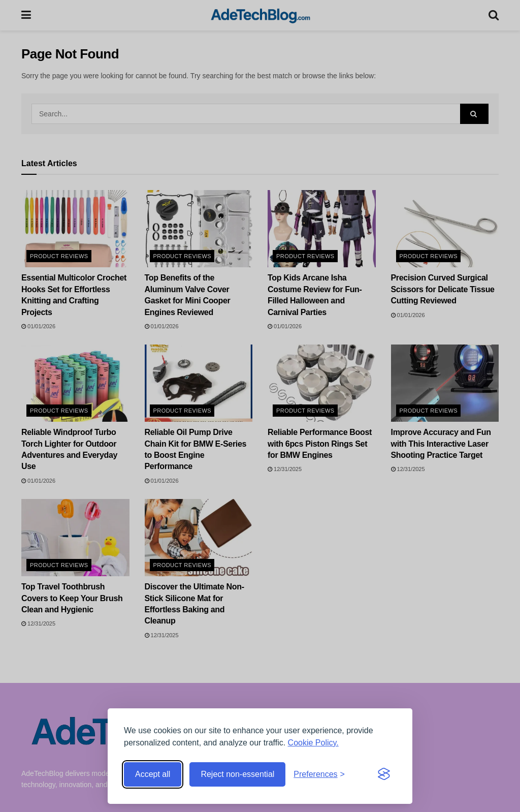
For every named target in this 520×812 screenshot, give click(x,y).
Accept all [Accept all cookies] (153, 774)
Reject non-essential (237, 774)
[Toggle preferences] (319, 774)
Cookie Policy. (313, 743)
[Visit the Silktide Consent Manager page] (384, 774)
